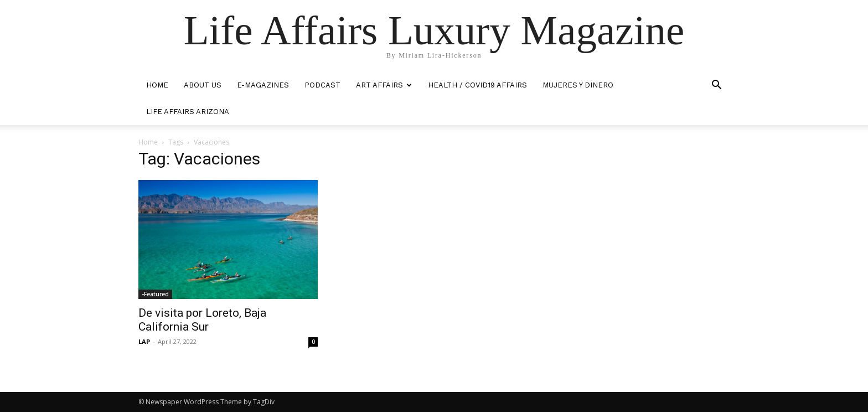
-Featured (155, 294)
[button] (716, 86)
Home (148, 142)
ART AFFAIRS (384, 85)
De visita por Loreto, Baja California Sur (202, 320)
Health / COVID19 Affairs (477, 85)
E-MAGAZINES (263, 85)
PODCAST (322, 85)
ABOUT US (203, 85)
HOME (157, 85)
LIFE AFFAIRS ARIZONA (188, 112)
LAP (144, 341)
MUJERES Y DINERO (578, 85)
